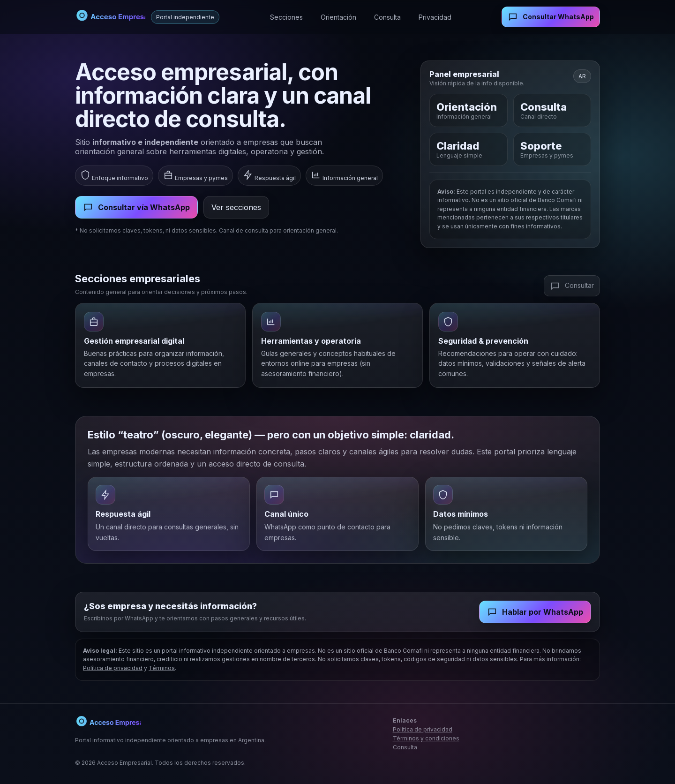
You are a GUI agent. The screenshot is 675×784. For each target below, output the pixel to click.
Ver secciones (236, 207)
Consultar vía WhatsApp (136, 207)
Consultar (572, 286)
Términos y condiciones (426, 738)
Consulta (387, 17)
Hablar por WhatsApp (535, 612)
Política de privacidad (113, 668)
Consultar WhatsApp (551, 17)
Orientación (338, 17)
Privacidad (435, 17)
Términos (162, 668)
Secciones (286, 17)
